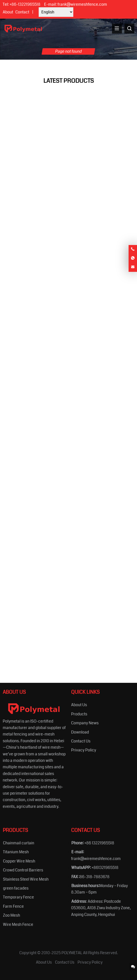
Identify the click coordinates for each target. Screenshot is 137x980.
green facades (16, 888)
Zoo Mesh (12, 915)
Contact (22, 12)
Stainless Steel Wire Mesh (26, 879)
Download (80, 732)
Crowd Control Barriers (23, 870)
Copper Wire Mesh (19, 861)
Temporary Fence (18, 897)
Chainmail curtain (19, 843)
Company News (85, 723)
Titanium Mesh (16, 852)
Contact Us (81, 741)
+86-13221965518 (25, 4)
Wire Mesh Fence (18, 924)
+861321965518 (105, 868)
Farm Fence (13, 906)
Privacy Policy (84, 750)
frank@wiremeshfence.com (82, 4)
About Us (79, 705)
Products (79, 714)
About (8, 12)
